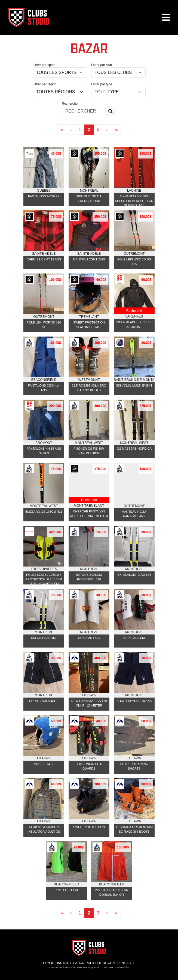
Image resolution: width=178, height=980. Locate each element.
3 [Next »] (98, 130)
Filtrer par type (102, 84)
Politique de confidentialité (110, 963)
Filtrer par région (45, 84)
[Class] (118, 92)
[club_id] (118, 73)
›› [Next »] (116, 130)
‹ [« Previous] (71, 130)
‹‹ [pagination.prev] (62, 130)
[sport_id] (60, 73)
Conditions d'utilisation (64, 963)
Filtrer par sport (44, 65)
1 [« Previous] (80, 130)
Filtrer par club (102, 65)
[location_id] (60, 92)
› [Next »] (107, 130)
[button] (166, 20)
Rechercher (70, 104)
